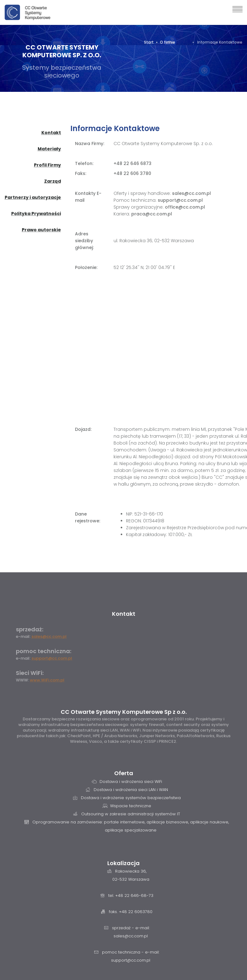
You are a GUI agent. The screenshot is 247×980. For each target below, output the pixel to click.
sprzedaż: (30, 629)
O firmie (168, 42)
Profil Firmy (47, 165)
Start (149, 42)
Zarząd (53, 181)
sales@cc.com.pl (49, 636)
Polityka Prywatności (36, 214)
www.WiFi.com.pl (47, 680)
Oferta (124, 773)
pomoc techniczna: (44, 651)
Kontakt (51, 133)
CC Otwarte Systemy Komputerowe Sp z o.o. (124, 712)
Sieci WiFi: (30, 673)
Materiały (49, 149)
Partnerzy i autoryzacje (33, 197)
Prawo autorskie (41, 230)
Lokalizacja (124, 863)
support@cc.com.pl (52, 658)
